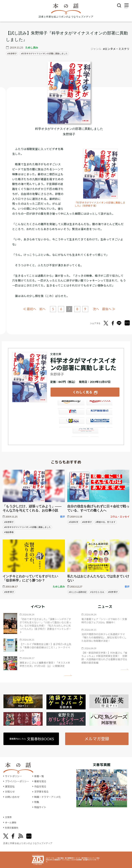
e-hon (71, 423)
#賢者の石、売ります (105, 522)
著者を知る (40, 781)
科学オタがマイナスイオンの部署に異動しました (45, 54)
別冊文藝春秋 (12, 827)
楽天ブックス (99, 404)
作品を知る (40, 786)
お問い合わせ (12, 797)
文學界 (9, 817)
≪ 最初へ (28, 309)
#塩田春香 (9, 532)
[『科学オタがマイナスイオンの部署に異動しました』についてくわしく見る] (69, 92)
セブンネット (71, 413)
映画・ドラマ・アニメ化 (47, 797)
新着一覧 (39, 776)
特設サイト (40, 807)
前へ (42, 309)
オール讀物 (11, 822)
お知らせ (10, 791)
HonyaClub (99, 423)
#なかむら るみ (97, 591)
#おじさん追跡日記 (78, 591)
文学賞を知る (41, 791)
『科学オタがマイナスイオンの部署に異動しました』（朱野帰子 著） (100, 204)
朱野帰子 (13, 54)
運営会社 (10, 786)
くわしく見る (82, 392)
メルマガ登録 (97, 738)
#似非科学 (73, 522)
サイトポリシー (13, 776)
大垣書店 (85, 432)
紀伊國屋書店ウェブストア (99, 413)
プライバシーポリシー (17, 781)
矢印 (68, 675)
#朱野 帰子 (87, 522)
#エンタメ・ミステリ (116, 49)
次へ (97, 309)
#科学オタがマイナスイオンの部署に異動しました (27, 527)
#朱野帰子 (9, 522)
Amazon (71, 404)
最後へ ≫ (110, 309)
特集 (37, 802)
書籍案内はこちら (32, 738)
